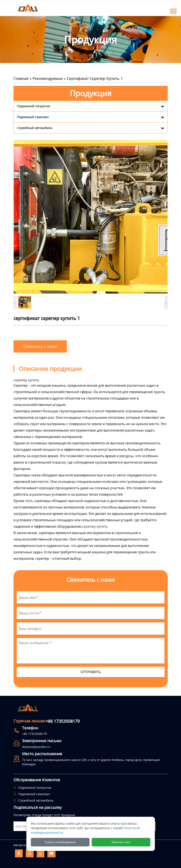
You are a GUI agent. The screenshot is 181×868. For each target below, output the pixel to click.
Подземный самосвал (33, 117)
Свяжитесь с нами (40, 346)
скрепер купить (95, 526)
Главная (21, 78)
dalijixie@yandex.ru (36, 747)
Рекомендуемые (48, 78)
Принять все (121, 842)
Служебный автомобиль (35, 128)
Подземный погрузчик (34, 106)
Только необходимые (60, 842)
